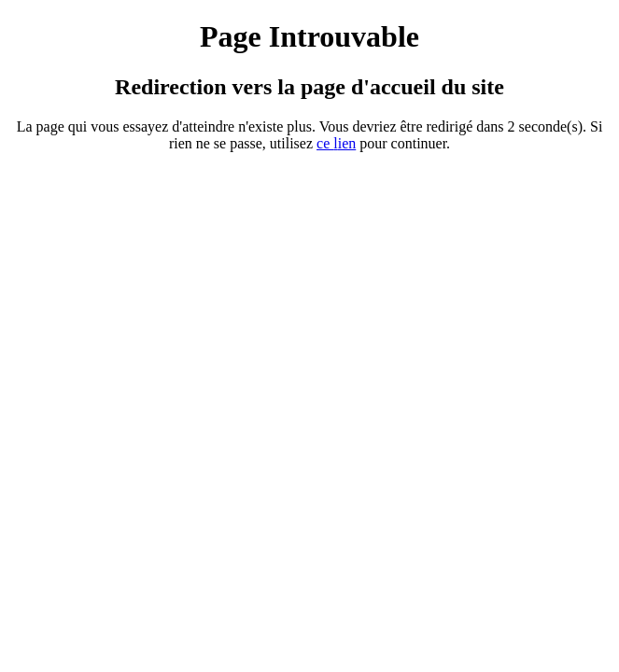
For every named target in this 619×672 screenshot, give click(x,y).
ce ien (336, 143)
